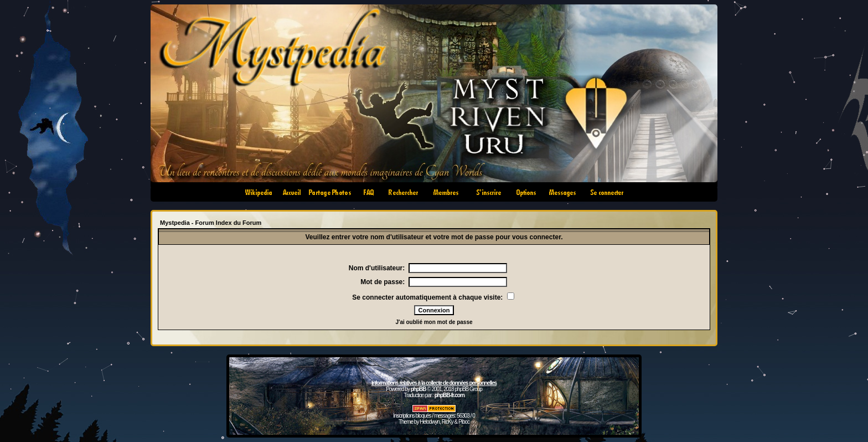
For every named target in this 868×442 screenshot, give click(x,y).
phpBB (418, 389)
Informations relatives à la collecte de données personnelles (434, 383)
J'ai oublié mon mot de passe (434, 322)
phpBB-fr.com (449, 395)
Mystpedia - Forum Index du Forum (211, 223)
